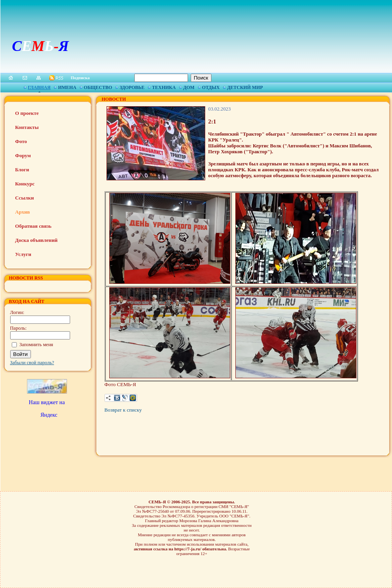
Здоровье (132, 87)
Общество (98, 87)
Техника (164, 87)
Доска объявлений (36, 240)
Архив (23, 212)
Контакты (27, 127)
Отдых (211, 87)
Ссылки (25, 198)
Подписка (80, 78)
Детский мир (245, 87)
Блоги (22, 170)
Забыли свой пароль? (32, 363)
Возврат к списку (123, 410)
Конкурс (25, 184)
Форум (23, 155)
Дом (189, 87)
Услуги (23, 254)
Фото (21, 141)
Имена (67, 87)
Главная (39, 87)
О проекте (27, 113)
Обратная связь (33, 226)
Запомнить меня (36, 345)
